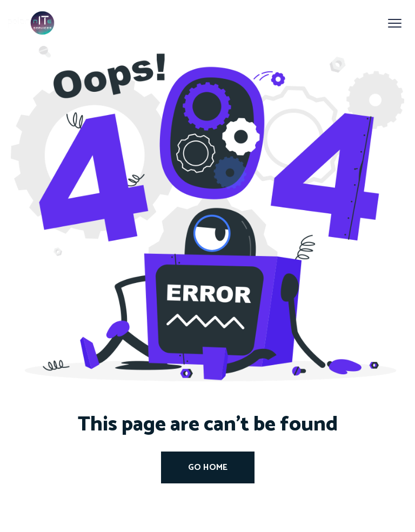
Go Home (208, 467)
